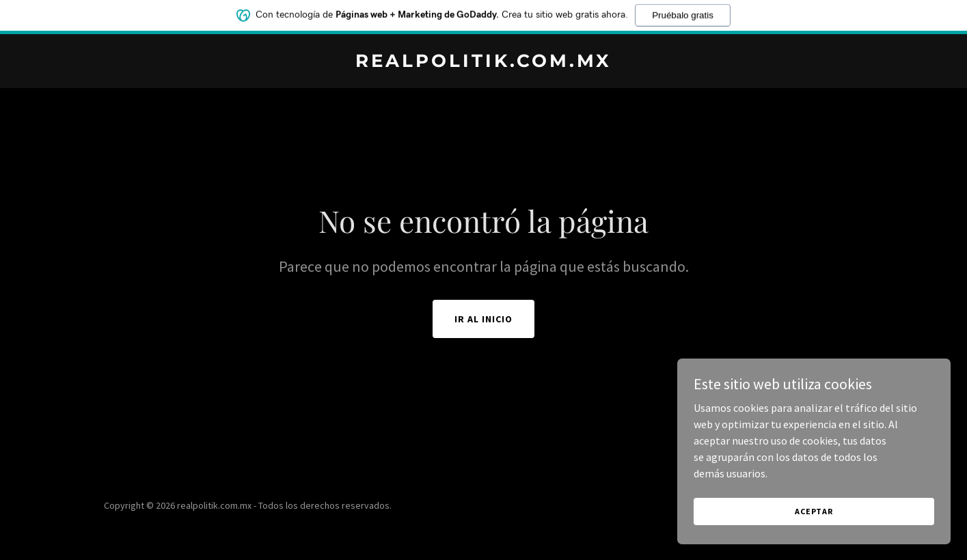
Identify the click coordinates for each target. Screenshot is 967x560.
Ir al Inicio (483, 319)
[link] (483, 63)
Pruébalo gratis (683, 11)
